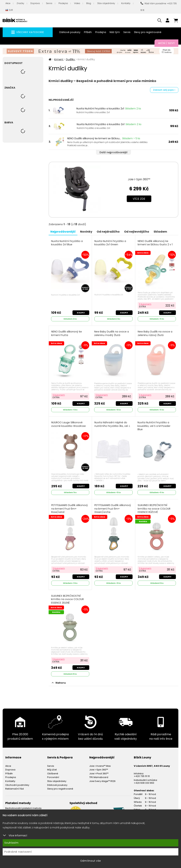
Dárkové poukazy (70, 32)
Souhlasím (11, 843)
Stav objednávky (106, 3)
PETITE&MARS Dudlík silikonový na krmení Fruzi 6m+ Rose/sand (70, 509)
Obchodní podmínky (17, 785)
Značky (20, 3)
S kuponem (145, 304)
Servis (49, 3)
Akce (8, 3)
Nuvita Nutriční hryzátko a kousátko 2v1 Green (110, 243)
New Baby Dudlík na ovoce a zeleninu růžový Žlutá (155, 333)
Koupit (81, 313)
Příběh (88, 32)
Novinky (86, 232)
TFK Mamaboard (99, 777)
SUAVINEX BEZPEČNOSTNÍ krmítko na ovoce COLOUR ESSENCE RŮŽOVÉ (154, 509)
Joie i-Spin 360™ (139, 179)
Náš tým (115, 32)
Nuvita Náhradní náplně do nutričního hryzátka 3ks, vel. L (112, 424)
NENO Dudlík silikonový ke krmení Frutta (67, 333)
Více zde (139, 199)
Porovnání (53, 777)
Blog (89, 3)
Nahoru (59, 683)
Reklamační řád (14, 789)
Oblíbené (53, 774)
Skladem (160, 232)
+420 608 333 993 (144, 783)
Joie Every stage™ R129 (102, 781)
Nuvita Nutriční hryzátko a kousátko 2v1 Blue (67, 243)
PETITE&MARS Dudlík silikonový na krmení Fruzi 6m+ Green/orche (113, 509)
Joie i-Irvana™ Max (100, 766)
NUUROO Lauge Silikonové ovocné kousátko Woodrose (68, 424)
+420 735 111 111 (142, 776)
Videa (77, 3)
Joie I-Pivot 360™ (99, 774)
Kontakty (126, 3)
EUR (9, 10)
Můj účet (52, 770)
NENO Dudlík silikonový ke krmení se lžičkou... (94, 138)
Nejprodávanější (63, 232)
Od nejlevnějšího (137, 232)
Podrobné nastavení (18, 852)
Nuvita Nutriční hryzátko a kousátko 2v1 (100, 109)
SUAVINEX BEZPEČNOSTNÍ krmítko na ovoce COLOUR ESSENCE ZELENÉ (67, 599)
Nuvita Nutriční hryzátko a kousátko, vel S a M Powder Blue (154, 426)
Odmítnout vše (91, 861)
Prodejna (63, 3)
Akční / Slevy (166, 43)
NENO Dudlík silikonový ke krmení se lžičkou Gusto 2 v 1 (155, 243)
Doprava (35, 3)
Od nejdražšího (108, 232)
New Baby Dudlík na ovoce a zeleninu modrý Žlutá (112, 333)
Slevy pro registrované (148, 32)
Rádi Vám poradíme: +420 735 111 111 (159, 7)
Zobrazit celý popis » (164, 90)
